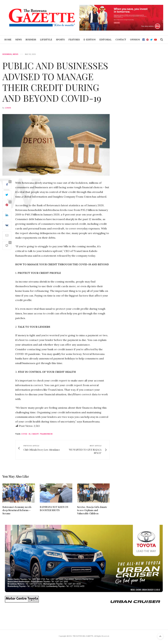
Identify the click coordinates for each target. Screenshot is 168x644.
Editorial (105, 40)
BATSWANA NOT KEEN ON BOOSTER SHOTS (54, 509)
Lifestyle (46, 40)
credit (35, 434)
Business (31, 40)
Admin (8, 108)
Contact (121, 40)
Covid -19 (26, 434)
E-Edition (90, 40)
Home (8, 40)
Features (74, 40)
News (18, 40)
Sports (60, 40)
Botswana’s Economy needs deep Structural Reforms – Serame (17, 510)
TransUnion (46, 434)
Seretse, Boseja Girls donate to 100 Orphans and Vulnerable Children (92, 510)
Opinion (135, 40)
